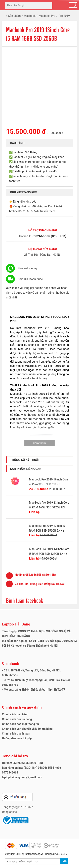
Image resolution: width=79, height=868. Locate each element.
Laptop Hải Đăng (16, 624)
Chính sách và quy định (22, 707)
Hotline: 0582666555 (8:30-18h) (22, 763)
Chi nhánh (11, 663)
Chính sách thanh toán (16, 734)
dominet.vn (62, 854)
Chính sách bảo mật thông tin (20, 724)
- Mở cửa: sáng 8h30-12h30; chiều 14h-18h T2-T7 (34, 690)
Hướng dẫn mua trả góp (17, 738)
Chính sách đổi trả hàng (17, 719)
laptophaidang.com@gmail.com (22, 777)
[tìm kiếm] (48, 5)
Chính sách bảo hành (15, 714)
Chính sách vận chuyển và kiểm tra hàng (27, 729)
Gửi (64, 862)
